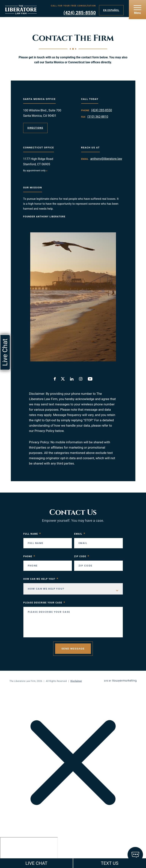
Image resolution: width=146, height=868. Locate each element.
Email (80, 534)
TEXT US (110, 863)
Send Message (73, 649)
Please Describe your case (44, 603)
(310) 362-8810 (98, 117)
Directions (35, 128)
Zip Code (82, 556)
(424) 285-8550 (80, 13)
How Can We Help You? (41, 579)
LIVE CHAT (36, 863)
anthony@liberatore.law (106, 159)
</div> (29, 852)
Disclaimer (76, 681)
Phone (29, 556)
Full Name (32, 534)
